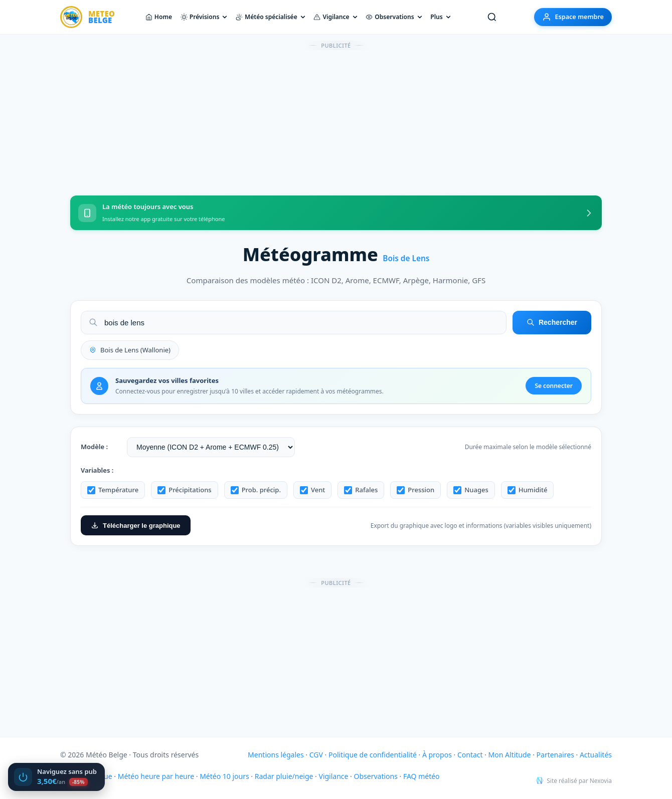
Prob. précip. (256, 490)
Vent (312, 490)
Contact (470, 755)
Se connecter (554, 386)
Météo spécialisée (271, 17)
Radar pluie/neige (284, 776)
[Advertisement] (336, 117)
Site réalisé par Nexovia (574, 781)
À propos (437, 755)
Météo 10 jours (224, 776)
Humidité (528, 490)
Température (113, 490)
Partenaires (555, 755)
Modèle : (94, 447)
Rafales (361, 490)
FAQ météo (422, 776)
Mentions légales (276, 755)
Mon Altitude (510, 755)
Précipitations (184, 490)
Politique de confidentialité (373, 755)
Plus (440, 17)
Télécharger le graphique (136, 525)
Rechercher (552, 322)
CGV (316, 755)
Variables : (97, 470)
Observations (394, 17)
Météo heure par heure (156, 776)
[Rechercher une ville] (492, 17)
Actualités (596, 755)
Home (159, 17)
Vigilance (335, 17)
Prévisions (204, 17)
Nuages (471, 490)
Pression (415, 490)
